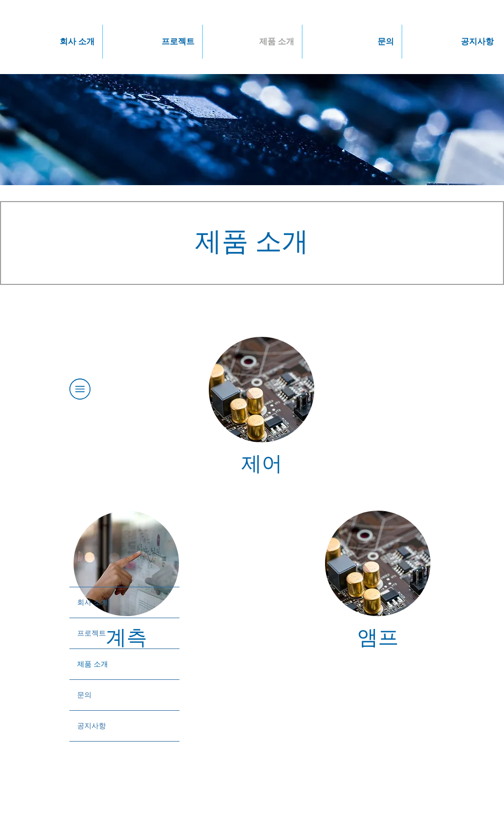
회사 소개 (93, 602)
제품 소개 (93, 664)
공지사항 (92, 726)
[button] (52, 42)
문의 (84, 695)
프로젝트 (92, 633)
